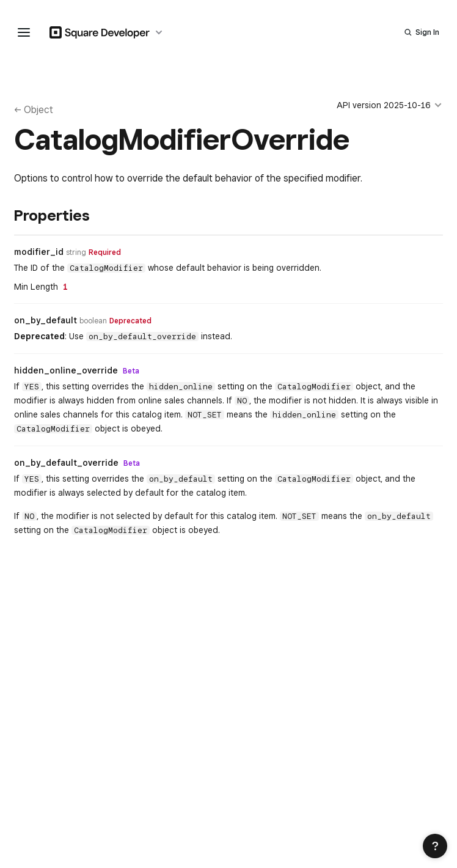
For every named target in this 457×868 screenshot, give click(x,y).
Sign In (427, 32)
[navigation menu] (24, 32)
